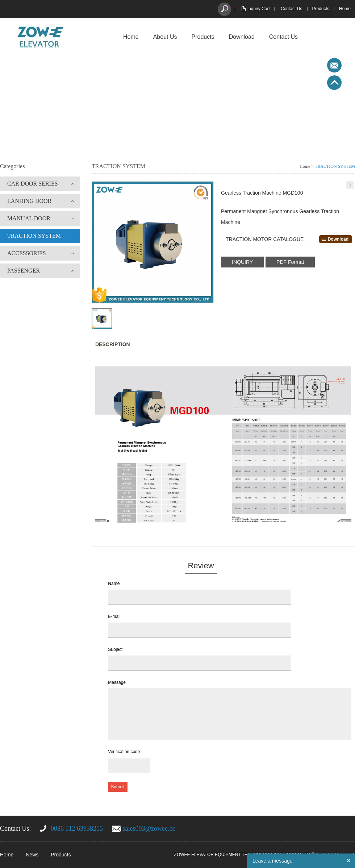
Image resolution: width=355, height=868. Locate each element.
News (32, 855)
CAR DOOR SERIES (33, 184)
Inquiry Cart (259, 9)
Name (114, 583)
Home (345, 9)
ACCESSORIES (27, 253)
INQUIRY (242, 262)
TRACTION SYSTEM (34, 236)
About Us (165, 37)
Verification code (124, 752)
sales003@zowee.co (149, 828)
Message (117, 682)
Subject (115, 649)
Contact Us (291, 9)
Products (321, 9)
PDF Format (290, 262)
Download (242, 37)
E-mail (114, 616)
